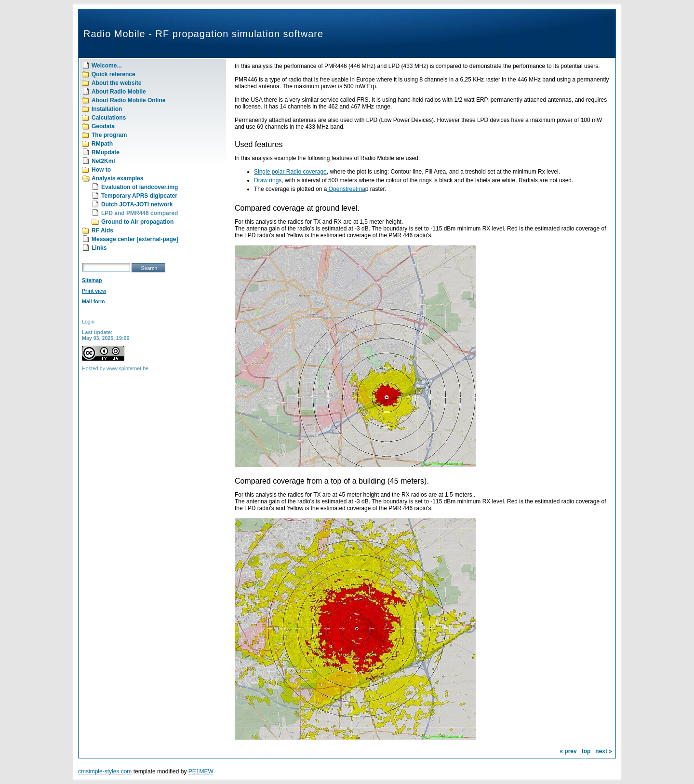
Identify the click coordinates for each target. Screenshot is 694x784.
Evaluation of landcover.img (140, 187)
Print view (94, 291)
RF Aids (102, 230)
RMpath (102, 144)
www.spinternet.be (127, 368)
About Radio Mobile (119, 92)
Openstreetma (346, 189)
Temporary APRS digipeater (139, 196)
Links (99, 248)
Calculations (109, 118)
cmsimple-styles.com (105, 771)
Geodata (103, 126)
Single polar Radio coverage (290, 172)
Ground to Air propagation (137, 222)
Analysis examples (117, 178)
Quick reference (113, 74)
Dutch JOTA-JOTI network (137, 204)
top (586, 751)
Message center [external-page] (135, 239)
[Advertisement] (142, 447)
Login (88, 322)
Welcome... (107, 66)
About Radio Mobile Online (128, 100)
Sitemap (92, 280)
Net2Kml (103, 161)
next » (604, 751)
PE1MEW (201, 771)
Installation (107, 109)
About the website (116, 83)
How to (101, 170)
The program (109, 135)
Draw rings (268, 180)
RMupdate (106, 152)
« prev (568, 751)
